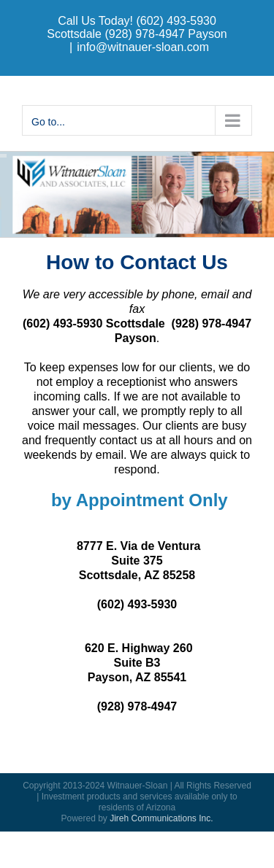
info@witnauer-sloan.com (143, 47)
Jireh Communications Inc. (161, 818)
